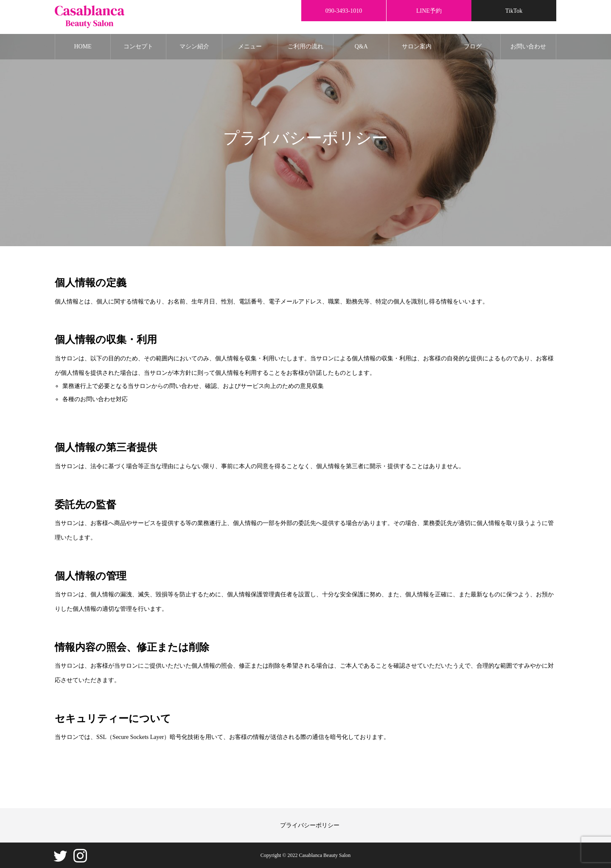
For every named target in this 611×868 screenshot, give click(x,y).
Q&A (361, 46)
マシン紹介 (194, 46)
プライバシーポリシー (310, 825)
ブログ (473, 46)
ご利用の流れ (305, 46)
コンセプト (138, 46)
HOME (83, 46)
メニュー (250, 46)
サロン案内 (417, 46)
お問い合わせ (528, 46)
